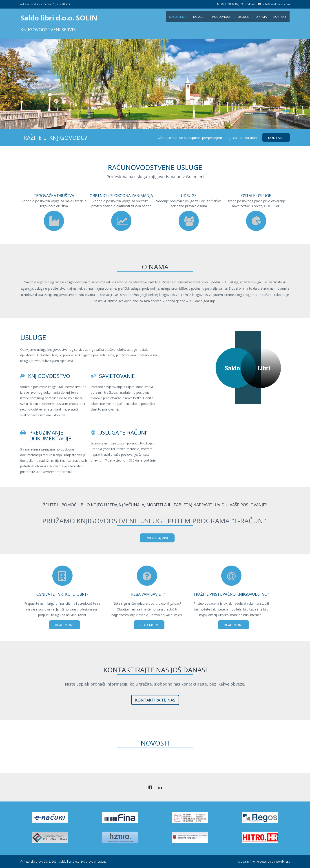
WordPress (283, 862)
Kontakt (280, 17)
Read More (65, 625)
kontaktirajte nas (155, 700)
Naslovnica (178, 17)
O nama (261, 17)
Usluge (243, 17)
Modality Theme (249, 862)
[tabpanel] (155, 84)
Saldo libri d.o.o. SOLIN (59, 18)
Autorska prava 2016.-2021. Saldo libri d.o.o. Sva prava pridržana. (65, 862)
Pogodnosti (222, 17)
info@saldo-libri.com (276, 4)
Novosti (199, 17)
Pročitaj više (157, 538)
